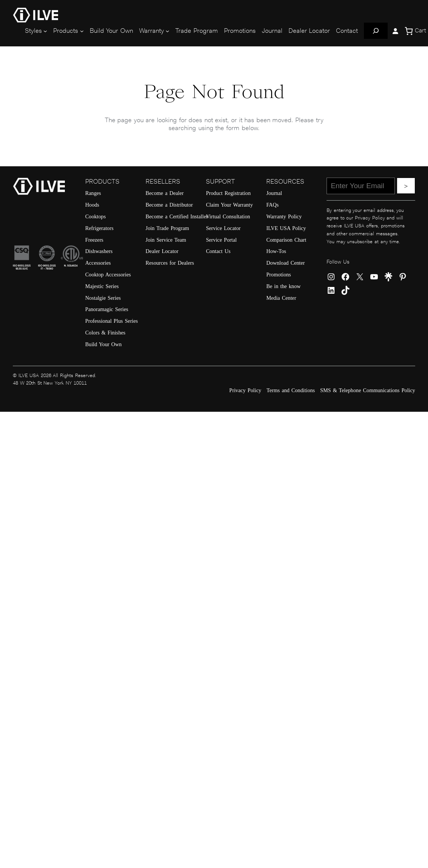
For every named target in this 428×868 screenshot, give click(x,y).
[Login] (395, 31)
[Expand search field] (376, 31)
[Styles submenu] (45, 31)
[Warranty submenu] (167, 31)
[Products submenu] (82, 31)
